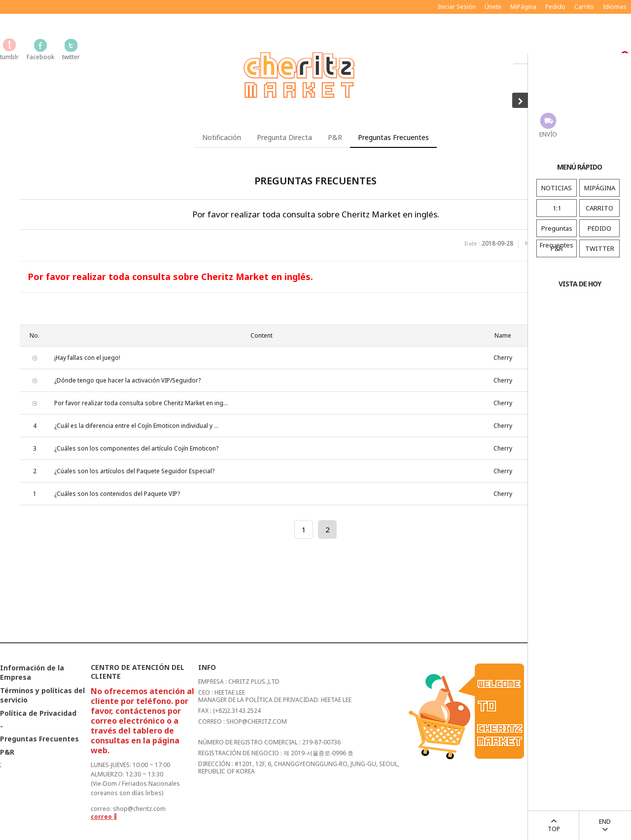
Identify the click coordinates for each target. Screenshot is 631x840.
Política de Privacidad (38, 713)
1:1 (557, 208)
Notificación (222, 137)
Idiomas (615, 7)
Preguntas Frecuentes (557, 237)
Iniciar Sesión (457, 7)
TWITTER (600, 248)
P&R (557, 248)
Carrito (584, 7)
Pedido (555, 7)
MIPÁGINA (600, 188)
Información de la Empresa (32, 672)
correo (104, 817)
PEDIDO (599, 228)
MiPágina (523, 7)
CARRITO (599, 208)
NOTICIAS (557, 188)
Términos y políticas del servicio (42, 695)
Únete (493, 7)
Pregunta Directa (284, 137)
